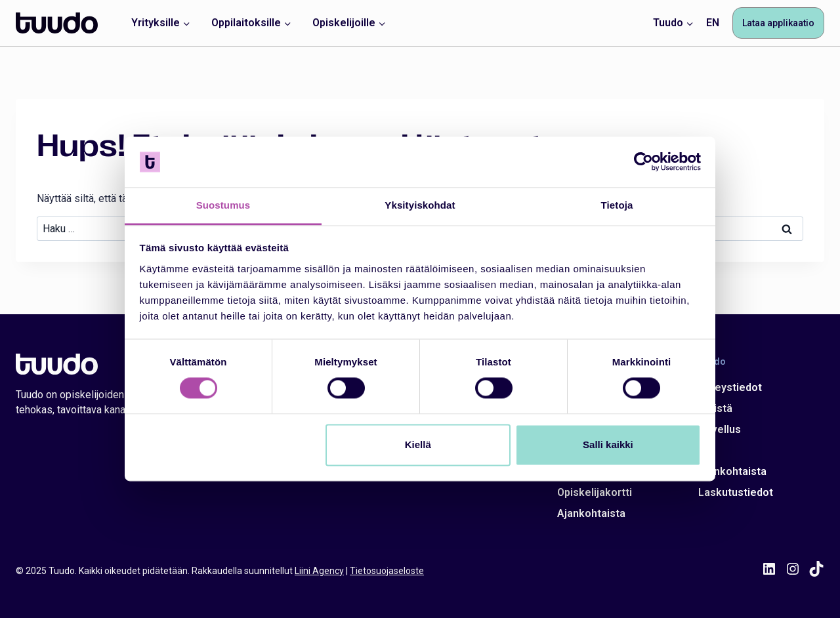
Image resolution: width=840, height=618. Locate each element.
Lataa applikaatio (778, 23)
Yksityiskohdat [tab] (420, 205)
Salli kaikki (608, 444)
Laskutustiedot (736, 492)
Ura (707, 450)
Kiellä (418, 444)
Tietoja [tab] (617, 205)
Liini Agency (319, 571)
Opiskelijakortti (595, 492)
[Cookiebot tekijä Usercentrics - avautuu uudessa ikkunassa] (643, 162)
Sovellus (720, 429)
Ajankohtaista (591, 513)
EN (713, 23)
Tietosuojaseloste (387, 571)
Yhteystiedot (730, 387)
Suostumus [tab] (223, 205)
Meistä (715, 408)
